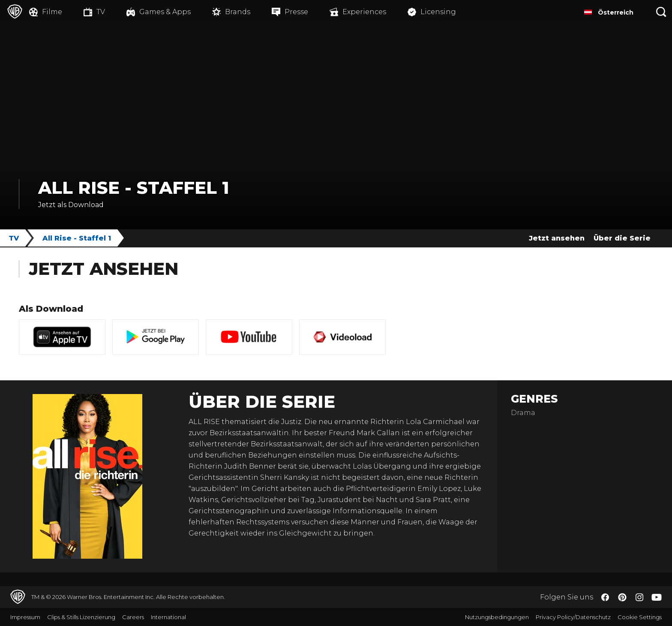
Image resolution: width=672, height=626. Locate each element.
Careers (133, 617)
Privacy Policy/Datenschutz (573, 617)
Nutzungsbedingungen (497, 617)
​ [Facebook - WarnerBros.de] (605, 597)
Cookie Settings (640, 617)
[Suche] (661, 12)
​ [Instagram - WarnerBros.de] (639, 597)
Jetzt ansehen (557, 238)
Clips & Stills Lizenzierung (81, 617)
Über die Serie (622, 238)
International (168, 617)
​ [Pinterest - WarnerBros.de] (622, 597)
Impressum (25, 617)
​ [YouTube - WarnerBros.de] (657, 597)
